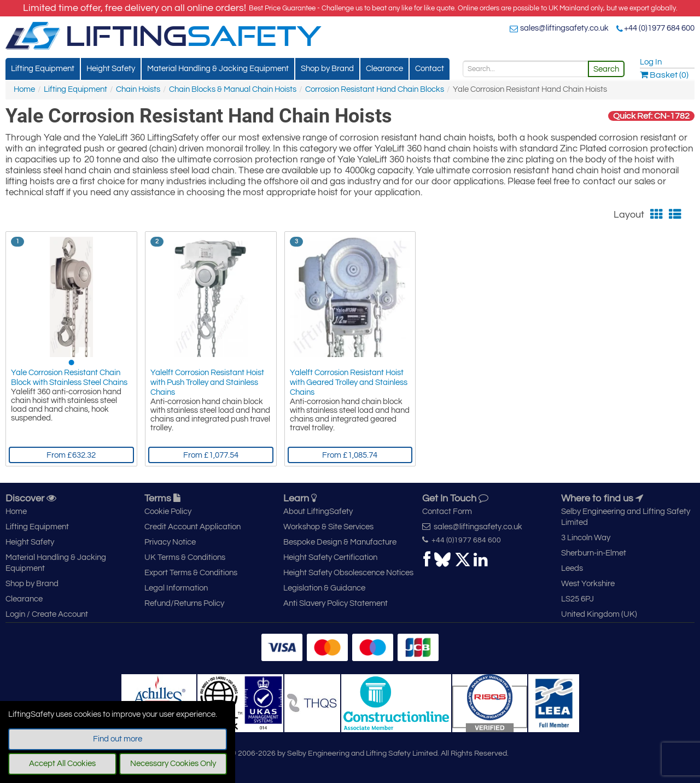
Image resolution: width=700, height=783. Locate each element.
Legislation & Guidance (324, 588)
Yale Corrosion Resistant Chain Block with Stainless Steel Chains (69, 378)
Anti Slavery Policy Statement (336, 603)
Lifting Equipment (43, 69)
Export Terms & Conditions (191, 573)
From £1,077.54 (211, 455)
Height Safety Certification (330, 557)
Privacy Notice (170, 542)
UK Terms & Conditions (185, 557)
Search (606, 69)
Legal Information (176, 588)
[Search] (526, 69)
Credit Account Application (192, 527)
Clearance (384, 69)
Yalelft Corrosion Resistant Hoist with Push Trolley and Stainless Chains (207, 382)
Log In (651, 62)
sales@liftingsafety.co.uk (564, 28)
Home (24, 89)
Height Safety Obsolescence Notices (348, 573)
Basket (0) (664, 75)
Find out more (118, 739)
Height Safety (111, 69)
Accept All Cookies (62, 764)
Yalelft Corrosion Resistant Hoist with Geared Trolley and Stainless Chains (349, 382)
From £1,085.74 (350, 455)
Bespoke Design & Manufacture (340, 542)
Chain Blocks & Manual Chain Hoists (233, 89)
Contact (430, 69)
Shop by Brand (327, 69)
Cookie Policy (168, 512)
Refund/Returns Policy (184, 603)
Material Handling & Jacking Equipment (218, 69)
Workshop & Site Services (328, 527)
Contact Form (447, 512)
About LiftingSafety (318, 512)
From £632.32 (71, 455)
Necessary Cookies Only (173, 764)
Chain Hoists (138, 89)
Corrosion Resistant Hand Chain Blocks (375, 89)
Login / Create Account (47, 614)
